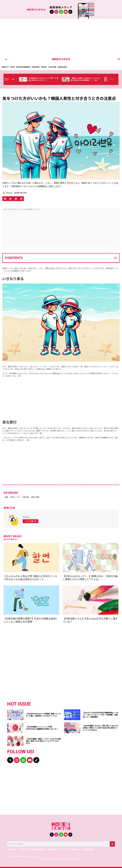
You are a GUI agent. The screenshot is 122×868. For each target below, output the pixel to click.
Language (65, 67)
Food (13, 67)
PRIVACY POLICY (23, 855)
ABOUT (11, 855)
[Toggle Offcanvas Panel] (6, 59)
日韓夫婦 (34, 497)
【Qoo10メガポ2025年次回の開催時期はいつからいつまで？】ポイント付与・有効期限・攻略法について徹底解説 (100, 714)
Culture (54, 67)
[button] (119, 59)
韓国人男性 (47, 497)
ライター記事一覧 (30, 520)
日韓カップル (20, 497)
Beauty (5, 67)
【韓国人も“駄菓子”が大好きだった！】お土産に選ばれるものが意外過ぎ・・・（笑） (91, 80)
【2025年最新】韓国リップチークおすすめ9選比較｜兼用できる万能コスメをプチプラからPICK (43, 740)
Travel (46, 67)
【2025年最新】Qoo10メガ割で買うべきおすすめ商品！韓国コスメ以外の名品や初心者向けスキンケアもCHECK (100, 727)
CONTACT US (39, 855)
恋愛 (7, 497)
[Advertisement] (61, 37)
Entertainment (24, 67)
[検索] (112, 843)
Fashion (37, 67)
